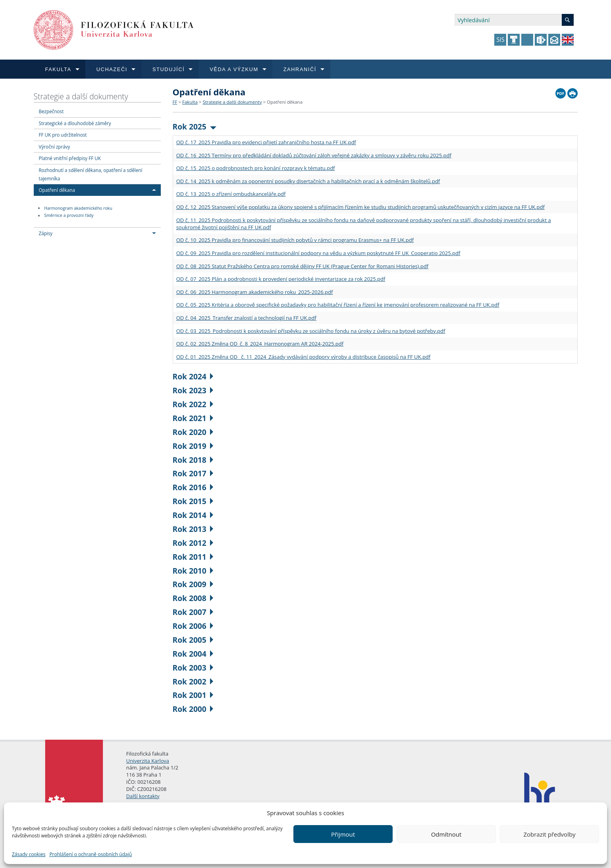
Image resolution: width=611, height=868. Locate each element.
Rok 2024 (193, 376)
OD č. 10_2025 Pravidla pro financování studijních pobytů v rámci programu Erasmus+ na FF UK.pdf (295, 240)
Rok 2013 (193, 529)
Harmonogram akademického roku (78, 208)
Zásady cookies (29, 854)
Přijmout (343, 834)
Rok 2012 (193, 543)
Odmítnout (446, 834)
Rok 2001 (193, 695)
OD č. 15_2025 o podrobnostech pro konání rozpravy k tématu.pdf (256, 168)
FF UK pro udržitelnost (63, 135)
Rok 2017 (193, 473)
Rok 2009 (193, 584)
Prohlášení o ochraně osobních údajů (91, 854)
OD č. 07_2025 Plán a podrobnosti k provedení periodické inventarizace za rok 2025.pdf (281, 279)
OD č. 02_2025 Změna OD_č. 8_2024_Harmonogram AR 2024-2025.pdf (260, 344)
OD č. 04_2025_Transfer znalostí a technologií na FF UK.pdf (246, 318)
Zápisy (46, 233)
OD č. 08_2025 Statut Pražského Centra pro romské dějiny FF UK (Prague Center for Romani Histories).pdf (303, 266)
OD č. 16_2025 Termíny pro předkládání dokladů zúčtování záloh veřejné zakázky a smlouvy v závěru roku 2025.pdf (314, 155)
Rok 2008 (193, 598)
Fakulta (190, 102)
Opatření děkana (57, 190)
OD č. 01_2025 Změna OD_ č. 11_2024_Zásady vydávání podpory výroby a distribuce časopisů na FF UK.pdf (304, 357)
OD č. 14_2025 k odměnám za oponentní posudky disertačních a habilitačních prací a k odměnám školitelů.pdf (308, 181)
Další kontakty (143, 796)
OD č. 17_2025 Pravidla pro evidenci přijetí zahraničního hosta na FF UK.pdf (266, 142)
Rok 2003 (193, 668)
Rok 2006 (193, 626)
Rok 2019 (193, 446)
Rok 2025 (195, 127)
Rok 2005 (193, 640)
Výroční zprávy (55, 147)
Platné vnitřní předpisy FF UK (70, 158)
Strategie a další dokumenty (81, 96)
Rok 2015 (193, 501)
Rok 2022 (193, 404)
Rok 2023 (193, 390)
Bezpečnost (51, 111)
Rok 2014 (193, 515)
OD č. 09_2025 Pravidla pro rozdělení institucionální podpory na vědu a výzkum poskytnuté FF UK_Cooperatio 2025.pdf (318, 253)
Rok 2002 (193, 681)
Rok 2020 (193, 432)
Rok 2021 (193, 418)
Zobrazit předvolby (549, 834)
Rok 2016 (193, 487)
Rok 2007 (193, 612)
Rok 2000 (193, 709)
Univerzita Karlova (148, 761)
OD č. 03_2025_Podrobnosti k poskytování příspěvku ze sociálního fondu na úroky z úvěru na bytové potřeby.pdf (311, 331)
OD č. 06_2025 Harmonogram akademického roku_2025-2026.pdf (255, 292)
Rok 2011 (193, 557)
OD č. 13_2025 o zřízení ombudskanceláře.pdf (231, 194)
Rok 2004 (193, 654)
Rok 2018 (193, 460)
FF (175, 102)
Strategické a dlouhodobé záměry (75, 123)
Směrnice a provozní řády (69, 216)
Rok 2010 (193, 571)
